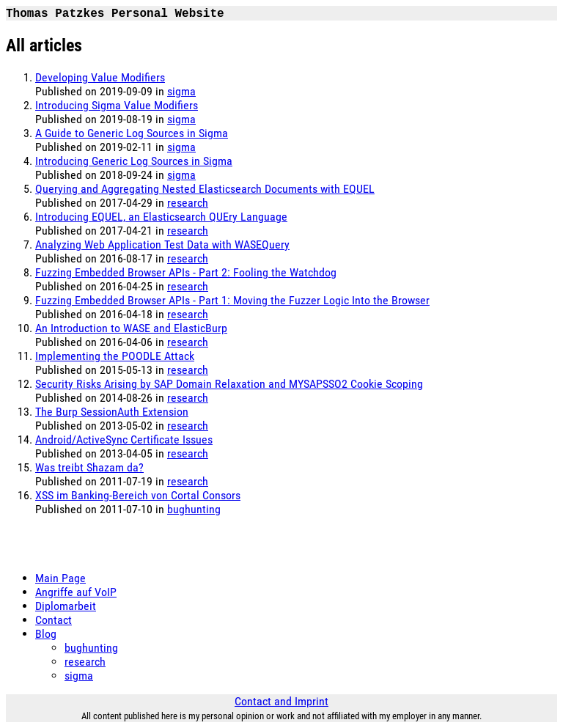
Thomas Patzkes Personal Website (115, 14)
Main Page (60, 578)
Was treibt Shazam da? (89, 467)
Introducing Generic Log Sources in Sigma (134, 161)
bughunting (194, 509)
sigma (181, 91)
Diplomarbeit (66, 606)
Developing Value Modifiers (100, 77)
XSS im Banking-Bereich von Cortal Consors (138, 495)
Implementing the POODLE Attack (115, 356)
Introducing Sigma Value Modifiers (117, 105)
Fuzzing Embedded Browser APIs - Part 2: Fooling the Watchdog (186, 272)
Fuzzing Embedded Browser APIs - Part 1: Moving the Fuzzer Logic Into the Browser (232, 300)
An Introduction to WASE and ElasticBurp (131, 328)
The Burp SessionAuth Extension (112, 412)
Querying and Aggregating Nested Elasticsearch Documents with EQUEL (205, 189)
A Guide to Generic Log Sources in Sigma (132, 133)
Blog (46, 634)
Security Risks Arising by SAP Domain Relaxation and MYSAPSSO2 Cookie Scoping (229, 384)
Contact (54, 620)
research (188, 203)
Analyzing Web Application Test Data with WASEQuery (162, 244)
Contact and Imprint (281, 701)
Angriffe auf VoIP (76, 592)
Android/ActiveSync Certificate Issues (124, 440)
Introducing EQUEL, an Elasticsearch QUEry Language (161, 217)
